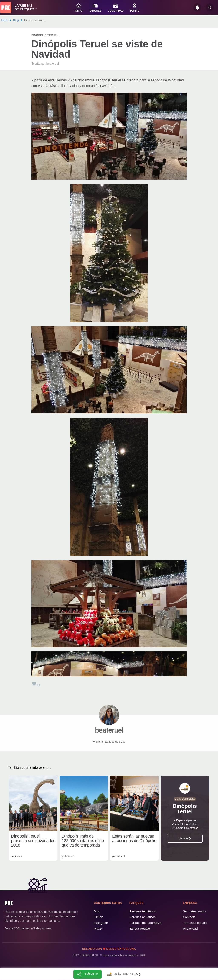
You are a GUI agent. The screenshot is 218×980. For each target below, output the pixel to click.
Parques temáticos (143, 911)
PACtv (98, 928)
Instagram (101, 923)
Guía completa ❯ (123, 974)
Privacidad (190, 928)
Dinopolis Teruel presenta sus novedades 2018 (33, 841)
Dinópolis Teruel (45, 35)
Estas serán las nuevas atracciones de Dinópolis (134, 838)
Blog (16, 20)
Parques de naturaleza (146, 923)
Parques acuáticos (143, 917)
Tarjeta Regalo (140, 928)
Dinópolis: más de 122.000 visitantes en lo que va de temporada (83, 841)
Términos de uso (195, 923)
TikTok (98, 917)
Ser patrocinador (195, 911)
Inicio (4, 20)
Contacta (189, 917)
